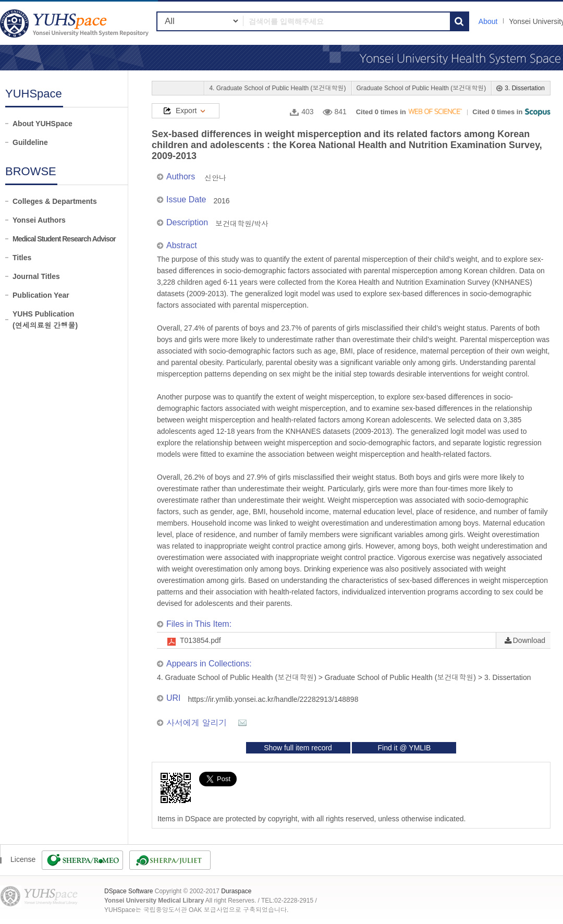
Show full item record (298, 748)
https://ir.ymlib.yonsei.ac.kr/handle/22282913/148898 (273, 699)
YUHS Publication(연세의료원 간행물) (45, 320)
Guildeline (30, 142)
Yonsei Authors (39, 220)
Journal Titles (36, 276)
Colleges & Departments (55, 201)
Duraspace (236, 891)
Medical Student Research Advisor (64, 239)
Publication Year (41, 295)
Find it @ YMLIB (404, 748)
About (488, 21)
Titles (22, 258)
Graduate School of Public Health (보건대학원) (421, 88)
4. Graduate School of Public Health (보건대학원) (277, 88)
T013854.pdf (200, 640)
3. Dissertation (525, 88)
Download (529, 640)
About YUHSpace (42, 124)
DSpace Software (128, 891)
